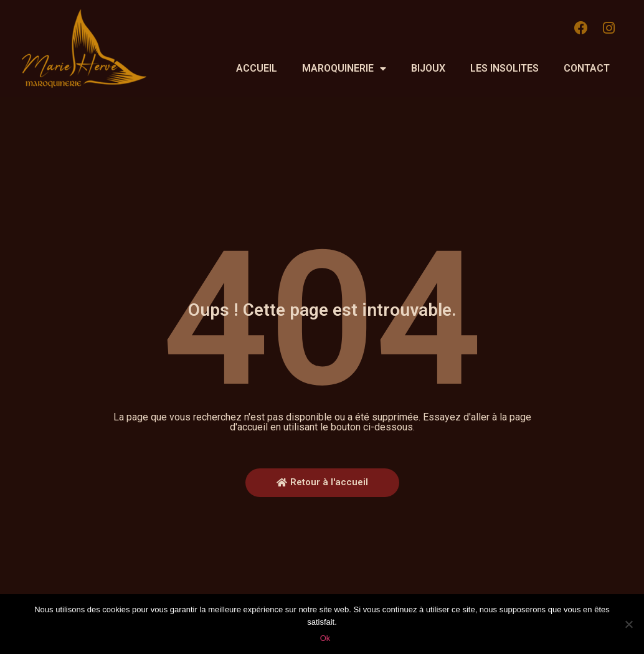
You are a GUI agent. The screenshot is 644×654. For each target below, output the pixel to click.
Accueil (257, 68)
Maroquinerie (344, 69)
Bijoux (428, 68)
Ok (325, 638)
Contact (587, 68)
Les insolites (504, 68)
